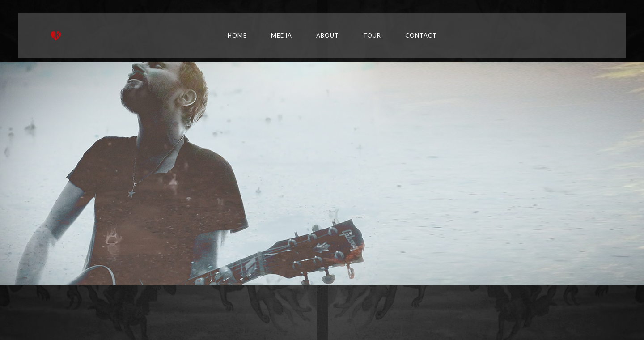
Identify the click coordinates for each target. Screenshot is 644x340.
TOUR (372, 35)
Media (282, 35)
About (328, 35)
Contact (421, 35)
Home (237, 35)
